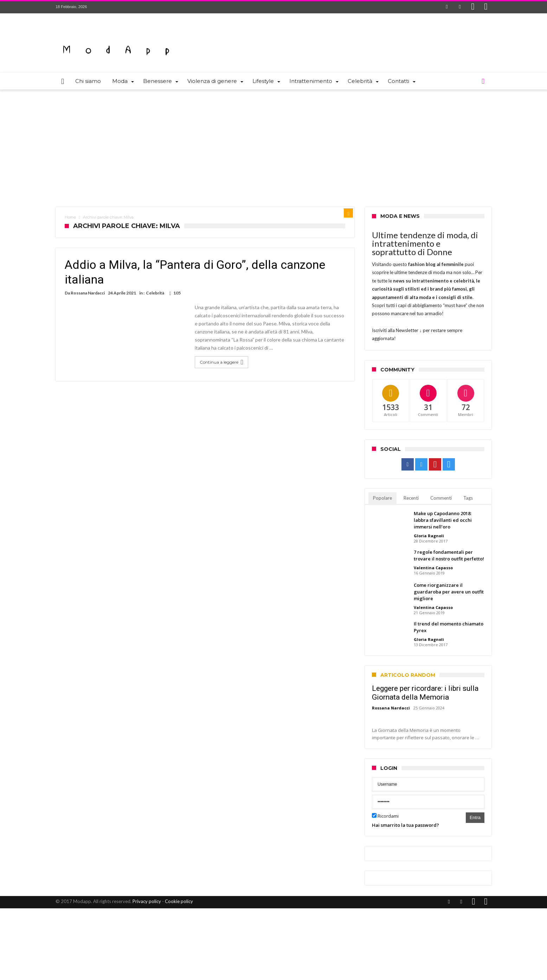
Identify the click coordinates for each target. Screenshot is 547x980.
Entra (475, 817)
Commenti (441, 498)
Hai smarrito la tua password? (406, 825)
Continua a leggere (222, 362)
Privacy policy (147, 901)
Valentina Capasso (433, 568)
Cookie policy (179, 901)
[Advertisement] (273, 144)
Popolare (382, 498)
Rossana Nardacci (88, 293)
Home (70, 217)
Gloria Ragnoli (429, 536)
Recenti (411, 498)
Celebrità (155, 293)
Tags (468, 498)
